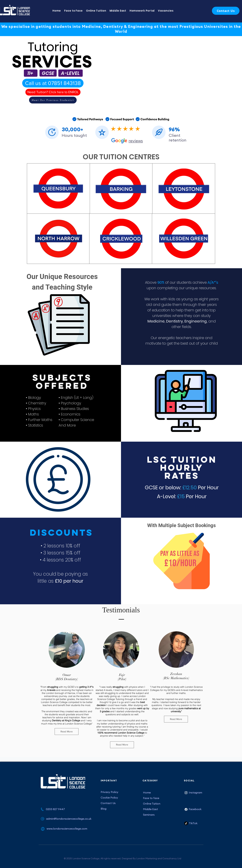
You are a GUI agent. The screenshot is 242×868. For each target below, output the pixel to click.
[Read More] (67, 732)
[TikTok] (186, 823)
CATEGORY (150, 781)
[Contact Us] (226, 11)
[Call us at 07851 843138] (53, 83)
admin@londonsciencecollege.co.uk (69, 819)
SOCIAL (189, 781)
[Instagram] (186, 793)
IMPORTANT (109, 781)
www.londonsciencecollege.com (67, 829)
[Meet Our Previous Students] (53, 100)
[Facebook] (186, 809)
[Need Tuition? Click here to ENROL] (53, 92)
